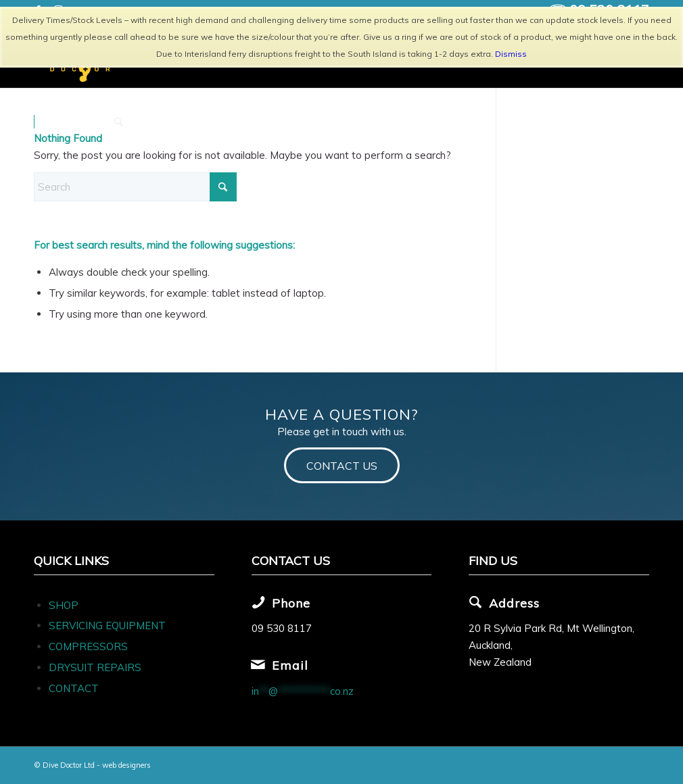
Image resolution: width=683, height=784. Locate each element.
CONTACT (74, 688)
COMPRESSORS (90, 646)
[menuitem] (70, 122)
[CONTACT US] (342, 465)
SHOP (64, 605)
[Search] (119, 122)
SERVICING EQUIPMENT (107, 626)
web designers (126, 765)
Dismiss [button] (511, 54)
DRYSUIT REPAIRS (95, 667)
